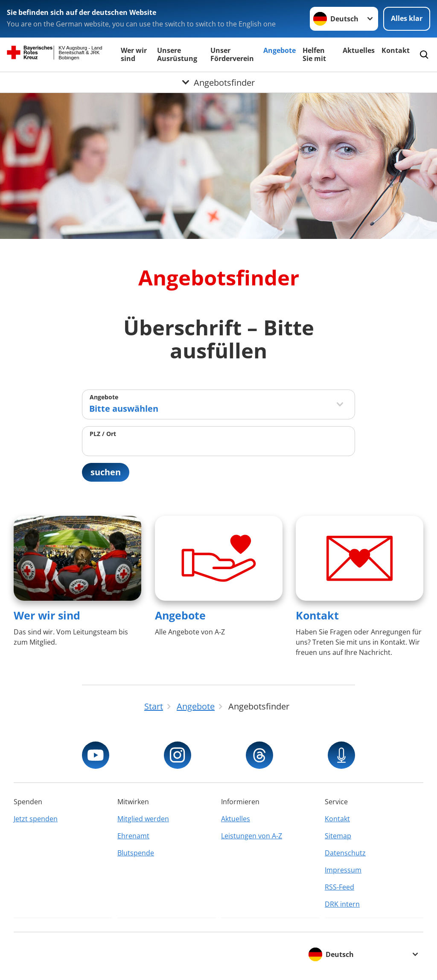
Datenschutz (345, 853)
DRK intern (342, 904)
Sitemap (338, 836)
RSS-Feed (339, 887)
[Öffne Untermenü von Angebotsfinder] (218, 82)
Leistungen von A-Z (252, 836)
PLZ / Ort (103, 434)
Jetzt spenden (36, 819)
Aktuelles (359, 50)
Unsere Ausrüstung (177, 54)
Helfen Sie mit (314, 54)
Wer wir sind (134, 54)
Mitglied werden (143, 819)
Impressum (343, 870)
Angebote (280, 50)
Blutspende (136, 853)
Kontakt (396, 50)
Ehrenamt (133, 836)
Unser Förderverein (232, 54)
